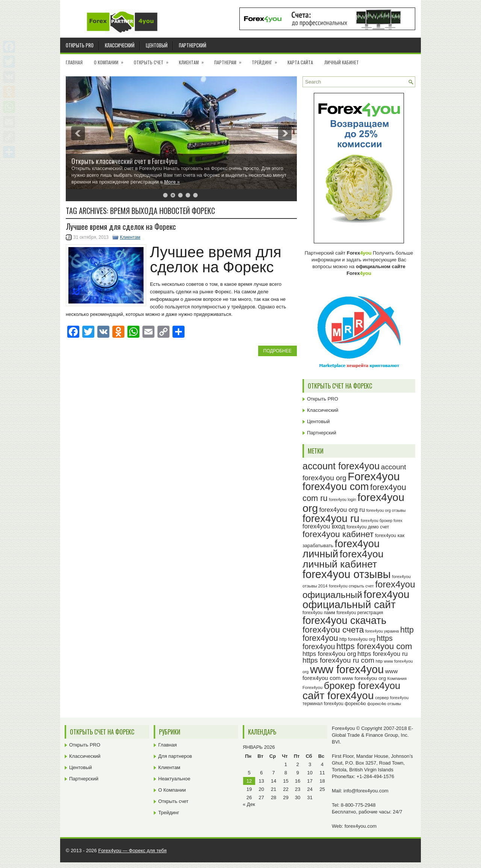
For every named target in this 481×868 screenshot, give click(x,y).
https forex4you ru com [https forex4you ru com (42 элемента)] (338, 660)
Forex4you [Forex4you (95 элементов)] (374, 476)
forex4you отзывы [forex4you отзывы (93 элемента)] (347, 574)
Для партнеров (175, 756)
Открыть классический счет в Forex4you (124, 161)
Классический (120, 45)
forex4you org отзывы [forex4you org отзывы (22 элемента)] (386, 510)
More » (172, 182)
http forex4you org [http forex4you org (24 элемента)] (357, 639)
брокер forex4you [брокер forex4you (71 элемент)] (362, 686)
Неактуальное (174, 779)
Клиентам (194, 60)
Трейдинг (267, 60)
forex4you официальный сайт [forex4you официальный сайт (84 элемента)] (356, 600)
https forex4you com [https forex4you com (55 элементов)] (374, 646)
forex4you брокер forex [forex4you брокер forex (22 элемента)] (382, 520)
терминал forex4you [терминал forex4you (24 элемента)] (323, 704)
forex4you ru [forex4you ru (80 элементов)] (331, 518)
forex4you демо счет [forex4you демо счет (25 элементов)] (368, 527)
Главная (74, 62)
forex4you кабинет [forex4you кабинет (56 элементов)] (338, 534)
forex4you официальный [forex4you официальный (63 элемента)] (359, 589)
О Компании (111, 60)
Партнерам (230, 60)
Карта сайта (300, 62)
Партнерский (193, 45)
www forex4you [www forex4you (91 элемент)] (347, 669)
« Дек (249, 804)
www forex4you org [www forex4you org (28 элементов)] (364, 678)
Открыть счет (154, 60)
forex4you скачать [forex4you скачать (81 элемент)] (344, 620)
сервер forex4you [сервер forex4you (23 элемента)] (392, 698)
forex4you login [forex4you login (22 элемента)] (342, 499)
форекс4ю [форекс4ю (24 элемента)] (355, 704)
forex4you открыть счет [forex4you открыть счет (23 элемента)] (351, 586)
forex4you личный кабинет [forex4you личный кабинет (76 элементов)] (343, 559)
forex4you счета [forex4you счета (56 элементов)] (333, 630)
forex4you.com (361, 826)
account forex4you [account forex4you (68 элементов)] (341, 466)
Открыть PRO (80, 45)
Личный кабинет (342, 62)
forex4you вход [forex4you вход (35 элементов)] (324, 526)
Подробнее (278, 351)
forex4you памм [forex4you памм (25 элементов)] (319, 613)
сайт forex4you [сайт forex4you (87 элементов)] (338, 696)
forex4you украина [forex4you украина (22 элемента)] (382, 631)
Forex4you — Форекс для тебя (132, 851)
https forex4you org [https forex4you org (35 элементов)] (329, 654)
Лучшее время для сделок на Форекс (121, 226)
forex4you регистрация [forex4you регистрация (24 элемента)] (360, 613)
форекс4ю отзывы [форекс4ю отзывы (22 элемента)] (384, 704)
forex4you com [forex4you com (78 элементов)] (336, 487)
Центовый (157, 45)
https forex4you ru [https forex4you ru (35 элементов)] (382, 654)
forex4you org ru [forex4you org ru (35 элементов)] (342, 510)
